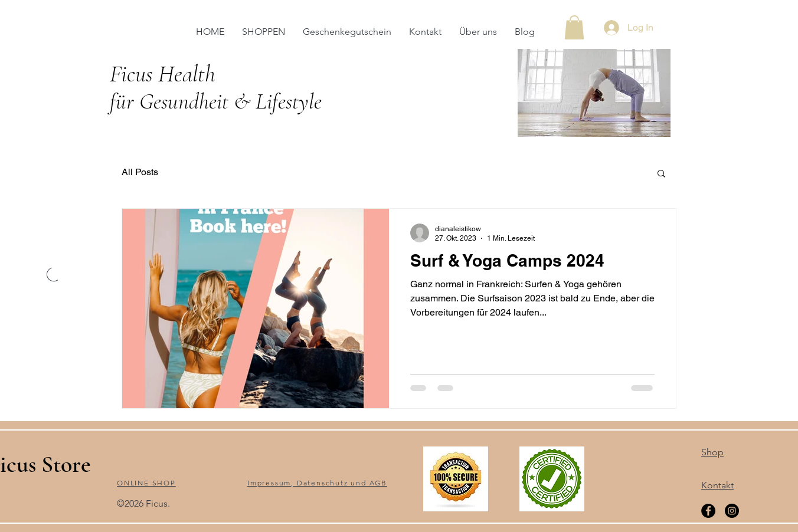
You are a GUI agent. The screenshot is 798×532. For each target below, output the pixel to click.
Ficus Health (165, 74)
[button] (574, 27)
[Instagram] (732, 511)
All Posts (140, 172)
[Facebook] (708, 511)
